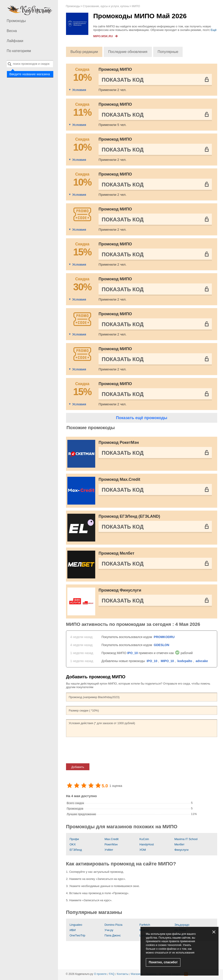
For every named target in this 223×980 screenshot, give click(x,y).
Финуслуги (181, 850)
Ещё (214, 30)
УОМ (143, 850)
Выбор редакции (84, 52)
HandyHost (147, 844)
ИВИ (73, 930)
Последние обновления (128, 52)
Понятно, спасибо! (163, 962)
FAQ (112, 974)
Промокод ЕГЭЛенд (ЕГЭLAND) (129, 516)
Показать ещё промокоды (142, 418)
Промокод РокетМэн (119, 443)
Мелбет (179, 844)
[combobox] (30, 64)
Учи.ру (109, 930)
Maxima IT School (186, 839)
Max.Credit (112, 839)
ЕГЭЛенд (76, 850)
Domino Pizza (114, 925)
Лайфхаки (15, 41)
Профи (74, 839)
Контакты (123, 974)
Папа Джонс (113, 935)
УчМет (109, 850)
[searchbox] (30, 64)
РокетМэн (111, 844)
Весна (12, 31)
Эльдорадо (182, 925)
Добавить (78, 767)
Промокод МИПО (115, 69)
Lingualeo (76, 925)
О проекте (100, 974)
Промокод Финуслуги (120, 590)
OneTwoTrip (77, 935)
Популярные (168, 52)
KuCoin (144, 839)
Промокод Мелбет (117, 553)
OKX (73, 844)
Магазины (137, 974)
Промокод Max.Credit (119, 479)
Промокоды (16, 21)
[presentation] (100, 750)
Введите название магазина (30, 74)
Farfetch (145, 925)
